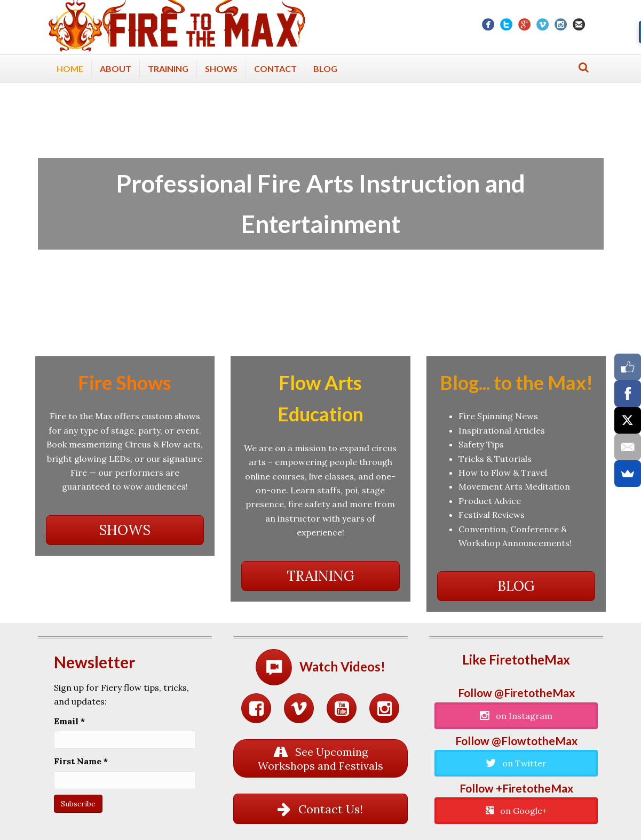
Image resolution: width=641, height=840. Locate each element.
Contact (275, 69)
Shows (221, 69)
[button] (125, 530)
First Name (81, 761)
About (116, 69)
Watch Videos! (342, 666)
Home (70, 69)
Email (69, 721)
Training (168, 69)
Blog (325, 69)
